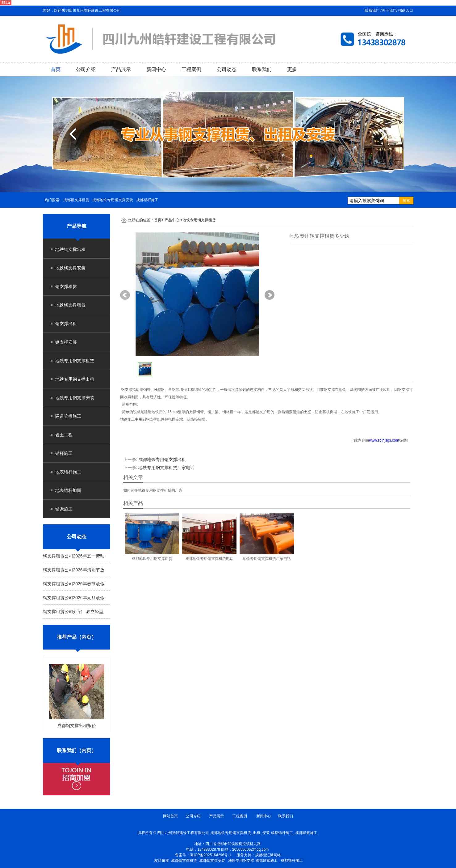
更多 (292, 69)
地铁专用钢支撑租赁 (75, 361)
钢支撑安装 (66, 342)
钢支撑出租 (66, 324)
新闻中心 (156, 69)
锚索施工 (64, 509)
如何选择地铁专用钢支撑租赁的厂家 (153, 490)
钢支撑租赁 (66, 286)
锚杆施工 (64, 453)
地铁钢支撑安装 (70, 268)
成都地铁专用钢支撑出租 (162, 459)
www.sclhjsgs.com (384, 440)
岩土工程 (64, 435)
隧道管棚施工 (68, 416)
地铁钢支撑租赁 (70, 305)
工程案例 (191, 69)
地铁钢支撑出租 (70, 249)
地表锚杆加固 (68, 490)
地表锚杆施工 (68, 472)
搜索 (406, 201)
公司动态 (227, 69)
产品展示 (121, 69)
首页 (56, 69)
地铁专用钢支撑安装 (75, 398)
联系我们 (262, 69)
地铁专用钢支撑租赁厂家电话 (166, 468)
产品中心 (172, 220)
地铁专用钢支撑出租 (75, 379)
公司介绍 (86, 69)
